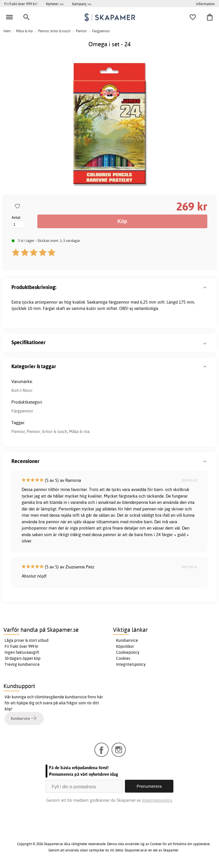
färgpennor (119, 302)
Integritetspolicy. (157, 800)
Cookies (123, 658)
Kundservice (127, 640)
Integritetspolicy (131, 664)
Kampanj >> (82, 4)
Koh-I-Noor (22, 390)
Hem (7, 31)
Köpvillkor (125, 646)
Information (205, 4)
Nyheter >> (55, 4)
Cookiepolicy (128, 652)
